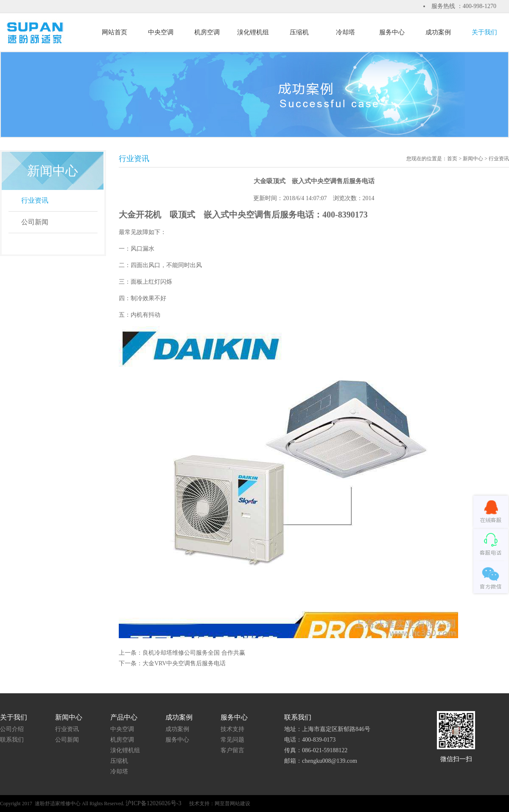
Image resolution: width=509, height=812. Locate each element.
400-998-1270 (480, 6)
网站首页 (115, 32)
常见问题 (232, 740)
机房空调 (122, 740)
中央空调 (122, 729)
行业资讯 (35, 200)
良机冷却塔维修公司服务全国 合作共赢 (194, 653)
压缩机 (119, 761)
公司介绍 (12, 729)
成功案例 (177, 729)
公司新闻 (35, 222)
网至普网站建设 (232, 804)
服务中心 (177, 740)
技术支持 (232, 729)
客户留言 (232, 750)
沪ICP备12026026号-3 (154, 803)
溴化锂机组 (125, 750)
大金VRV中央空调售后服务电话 (184, 663)
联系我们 (12, 740)
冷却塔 (119, 772)
